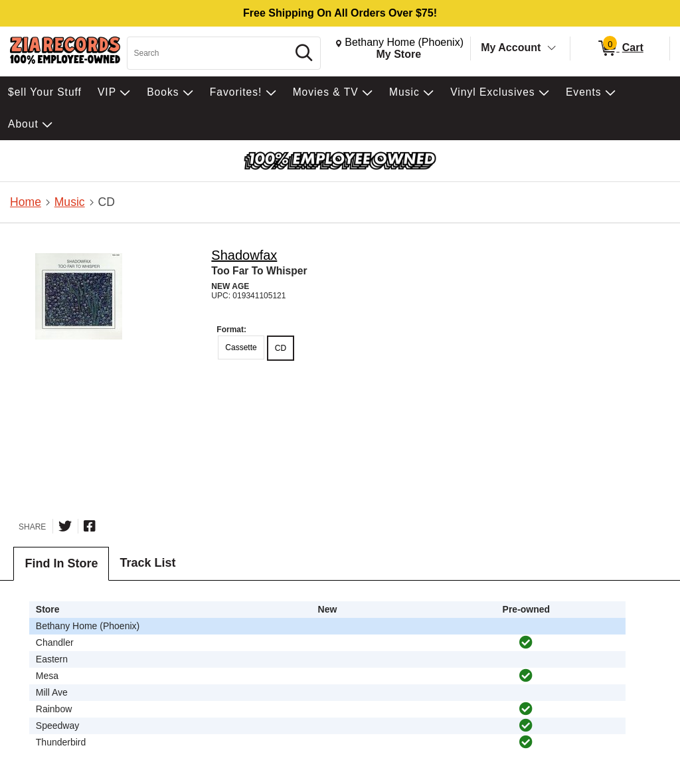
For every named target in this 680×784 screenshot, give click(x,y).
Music (70, 202)
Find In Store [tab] (61, 563)
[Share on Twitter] (65, 526)
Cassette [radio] (241, 347)
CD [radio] (281, 348)
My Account (511, 48)
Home (26, 202)
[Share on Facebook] (90, 526)
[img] (526, 642)
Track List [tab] (147, 563)
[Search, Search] (209, 53)
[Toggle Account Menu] (552, 49)
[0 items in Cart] (620, 49)
